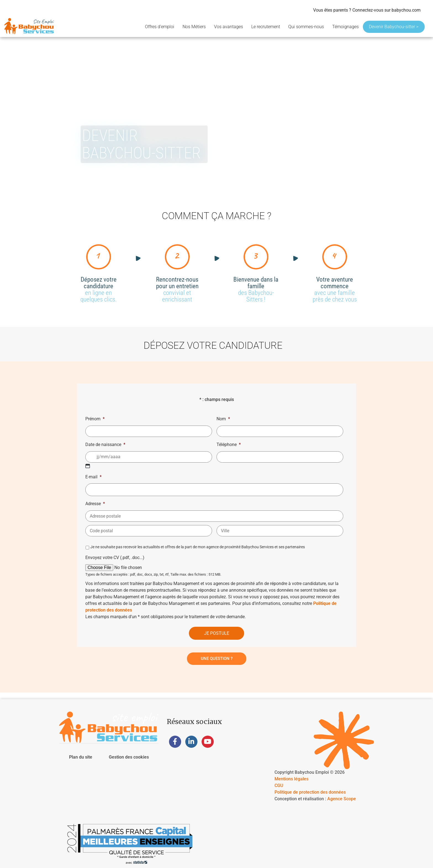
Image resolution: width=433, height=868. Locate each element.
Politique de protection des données (310, 792)
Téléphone (229, 445)
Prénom (95, 419)
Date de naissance (105, 445)
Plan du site (81, 757)
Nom (223, 419)
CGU (279, 786)
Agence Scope (342, 799)
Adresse (95, 504)
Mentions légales (291, 779)
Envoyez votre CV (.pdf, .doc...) (115, 558)
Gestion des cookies (129, 757)
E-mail (93, 477)
